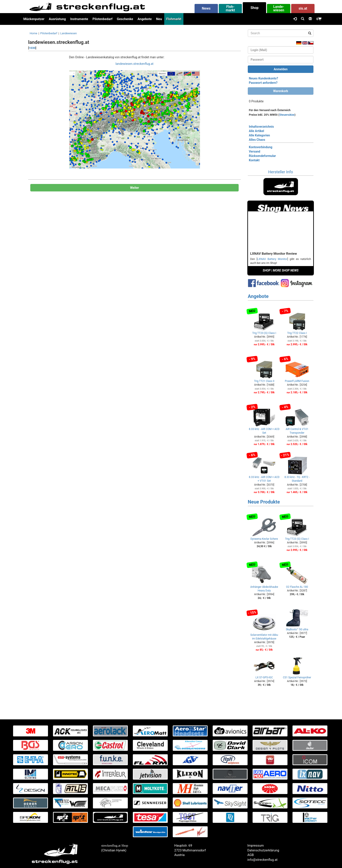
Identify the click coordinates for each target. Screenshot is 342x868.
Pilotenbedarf (103, 19)
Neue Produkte (264, 502)
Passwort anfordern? (263, 83)
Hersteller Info (281, 172)
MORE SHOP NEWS (286, 270)
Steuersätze (287, 115)
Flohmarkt (174, 19)
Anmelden (281, 69)
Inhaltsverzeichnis (261, 127)
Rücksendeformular (262, 156)
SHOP (267, 270)
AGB (251, 855)
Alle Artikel (256, 131)
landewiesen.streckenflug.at (134, 64)
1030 (32, 48)
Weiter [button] (134, 188)
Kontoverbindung (261, 147)
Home (33, 33)
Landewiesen (68, 33)
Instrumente (79, 19)
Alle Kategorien (259, 135)
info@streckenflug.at (262, 860)
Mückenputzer (34, 19)
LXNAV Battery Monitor (272, 259)
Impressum (256, 846)
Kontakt (254, 160)
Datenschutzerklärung (263, 850)
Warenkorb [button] (280, 91)
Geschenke (125, 19)
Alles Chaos (257, 140)
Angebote (144, 19)
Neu (159, 19)
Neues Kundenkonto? (263, 78)
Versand (255, 151)
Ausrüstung (57, 19)
